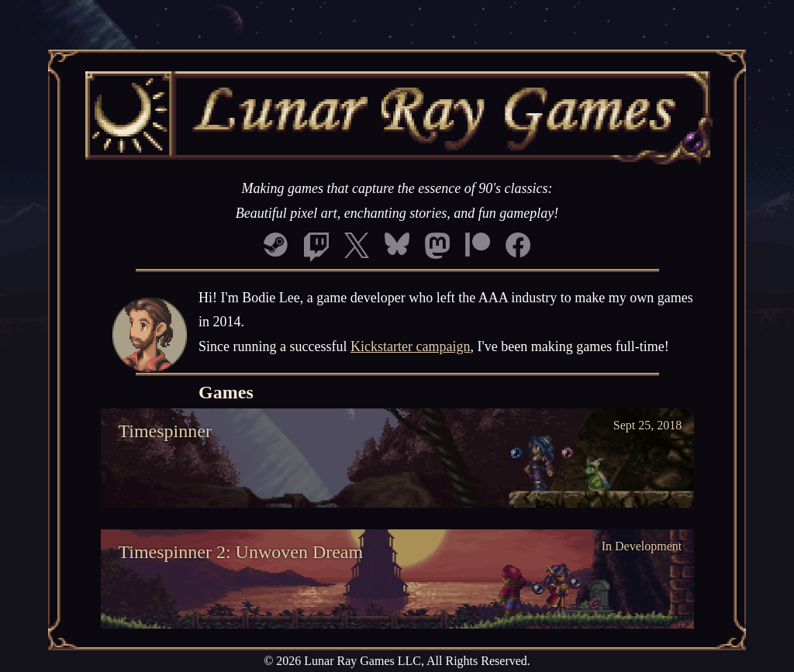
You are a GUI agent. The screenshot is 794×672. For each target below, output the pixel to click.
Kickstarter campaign (410, 346)
